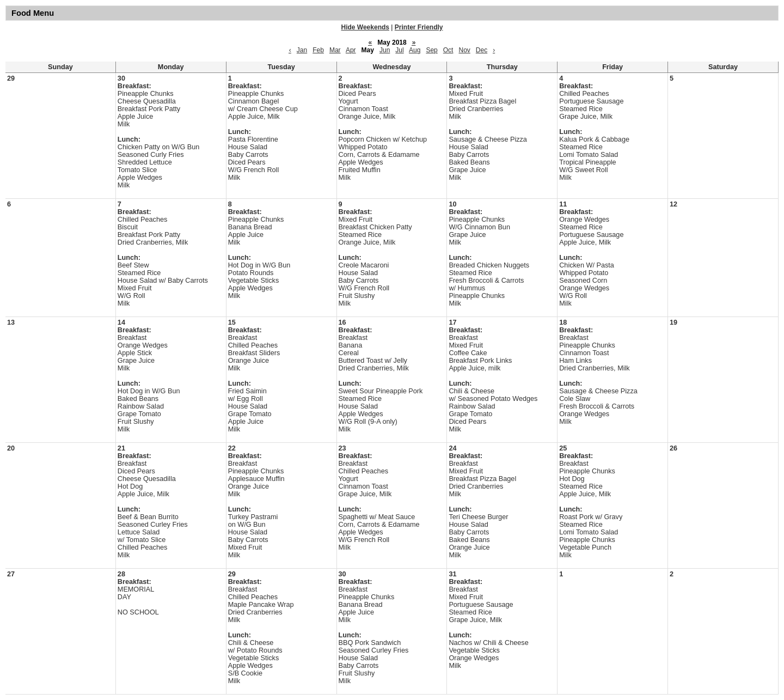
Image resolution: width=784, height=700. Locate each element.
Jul (399, 50)
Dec (482, 50)
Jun (385, 50)
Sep (431, 50)
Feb (318, 50)
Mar (335, 50)
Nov (464, 50)
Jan (302, 50)
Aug (415, 50)
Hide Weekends (365, 27)
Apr (351, 50)
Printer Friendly (419, 27)
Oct (448, 50)
